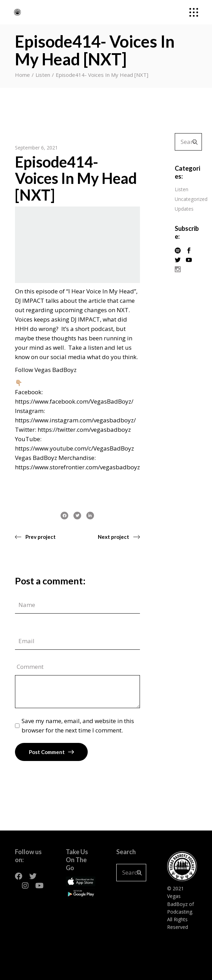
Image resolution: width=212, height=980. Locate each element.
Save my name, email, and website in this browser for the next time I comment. (78, 726)
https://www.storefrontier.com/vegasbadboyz (77, 467)
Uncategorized (191, 199)
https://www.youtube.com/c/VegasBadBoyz (74, 448)
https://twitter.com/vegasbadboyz (84, 430)
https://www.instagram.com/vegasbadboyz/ (75, 420)
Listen (43, 75)
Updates (184, 209)
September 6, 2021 (36, 148)
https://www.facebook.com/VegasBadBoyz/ (74, 401)
